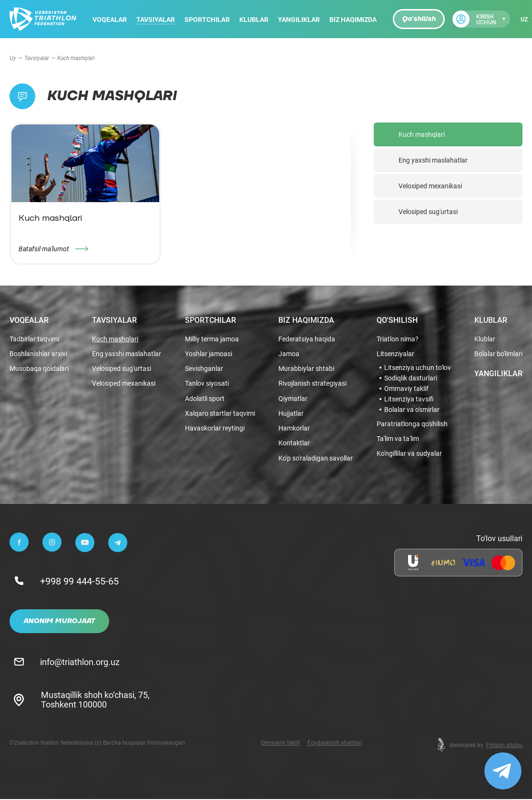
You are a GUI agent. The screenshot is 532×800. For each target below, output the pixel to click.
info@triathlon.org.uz (81, 662)
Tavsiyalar (156, 19)
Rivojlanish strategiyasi (312, 383)
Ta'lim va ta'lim (398, 438)
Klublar (254, 19)
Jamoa (289, 353)
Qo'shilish (419, 19)
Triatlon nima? (398, 338)
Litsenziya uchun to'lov (418, 367)
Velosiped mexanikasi (430, 186)
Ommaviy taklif (406, 388)
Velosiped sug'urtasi (428, 211)
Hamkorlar (294, 429)
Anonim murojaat (60, 622)
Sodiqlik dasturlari (411, 377)
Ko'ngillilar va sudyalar (409, 453)
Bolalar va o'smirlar (412, 409)
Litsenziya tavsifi (409, 398)
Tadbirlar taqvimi (34, 338)
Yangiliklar (299, 19)
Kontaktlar (294, 444)
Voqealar (110, 19)
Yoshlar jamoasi (209, 353)
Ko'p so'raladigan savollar (316, 459)
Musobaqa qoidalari (39, 368)
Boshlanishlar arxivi (38, 353)
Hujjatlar (291, 414)
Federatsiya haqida (307, 338)
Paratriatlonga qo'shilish (412, 423)
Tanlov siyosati (207, 383)
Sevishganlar (204, 368)
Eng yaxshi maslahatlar (433, 160)
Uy (13, 58)
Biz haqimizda (353, 19)
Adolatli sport (205, 398)
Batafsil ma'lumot (44, 249)
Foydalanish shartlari (335, 743)
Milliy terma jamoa (212, 338)
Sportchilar (207, 19)
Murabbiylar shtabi (306, 368)
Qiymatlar (293, 398)
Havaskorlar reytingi (215, 429)
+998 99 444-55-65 (80, 582)
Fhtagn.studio (504, 746)
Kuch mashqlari (422, 134)
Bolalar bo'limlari (498, 353)
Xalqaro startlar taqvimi (220, 414)
